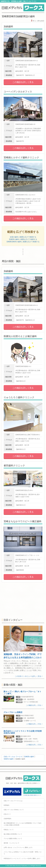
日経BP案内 (7, 819)
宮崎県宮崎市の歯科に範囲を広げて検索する (23, 242)
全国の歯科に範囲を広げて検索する (23, 237)
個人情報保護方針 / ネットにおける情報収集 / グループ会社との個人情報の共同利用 (23, 824)
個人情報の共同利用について (13, 834)
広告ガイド (7, 814)
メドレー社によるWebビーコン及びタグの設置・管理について (23, 853)
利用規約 (6, 805)
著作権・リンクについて (11, 843)
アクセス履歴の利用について (13, 839)
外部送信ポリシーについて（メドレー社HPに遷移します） (22, 858)
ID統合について (9, 830)
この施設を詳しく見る (23, 82)
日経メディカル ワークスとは (13, 801)
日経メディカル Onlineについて (14, 810)
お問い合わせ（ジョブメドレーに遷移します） (19, 847)
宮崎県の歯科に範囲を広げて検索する (23, 239)
